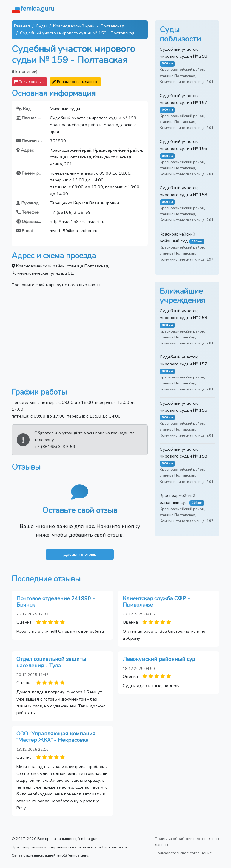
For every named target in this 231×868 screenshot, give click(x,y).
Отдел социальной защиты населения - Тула (51, 662)
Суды (41, 26)
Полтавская (112, 26)
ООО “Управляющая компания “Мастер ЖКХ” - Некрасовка (56, 737)
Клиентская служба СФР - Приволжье (156, 602)
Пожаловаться (29, 82)
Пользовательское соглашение (183, 853)
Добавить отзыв (80, 554)
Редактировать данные (75, 82)
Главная (22, 26)
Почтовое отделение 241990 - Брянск (56, 602)
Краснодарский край (74, 26)
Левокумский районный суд (159, 659)
